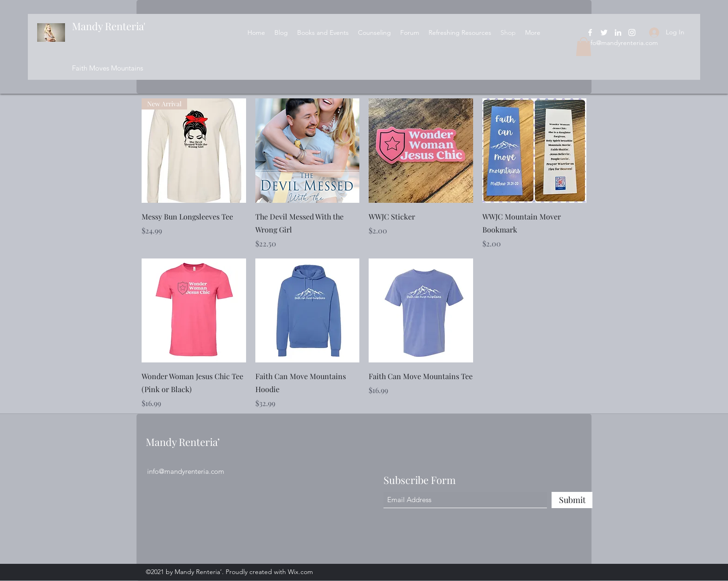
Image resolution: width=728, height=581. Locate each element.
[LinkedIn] (618, 32)
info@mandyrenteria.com (622, 43)
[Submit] (572, 500)
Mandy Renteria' (109, 26)
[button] (584, 47)
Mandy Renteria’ (183, 442)
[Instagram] (632, 32)
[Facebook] (590, 32)
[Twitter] (604, 32)
